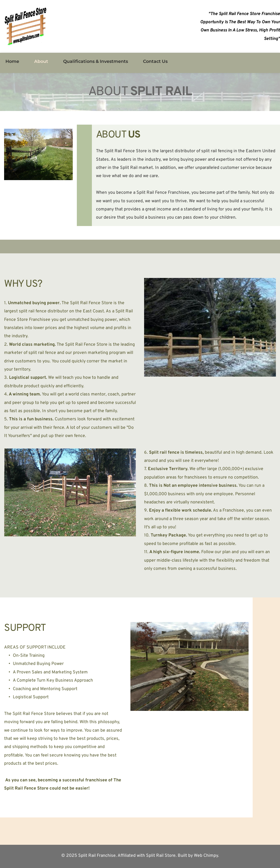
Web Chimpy (206, 856)
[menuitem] (12, 61)
